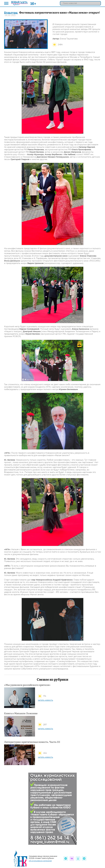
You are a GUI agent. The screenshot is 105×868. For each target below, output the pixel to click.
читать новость (45, 700)
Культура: (11, 12)
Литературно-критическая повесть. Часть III (32, 742)
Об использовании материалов (40, 861)
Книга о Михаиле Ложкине (21, 713)
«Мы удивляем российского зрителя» (27, 685)
